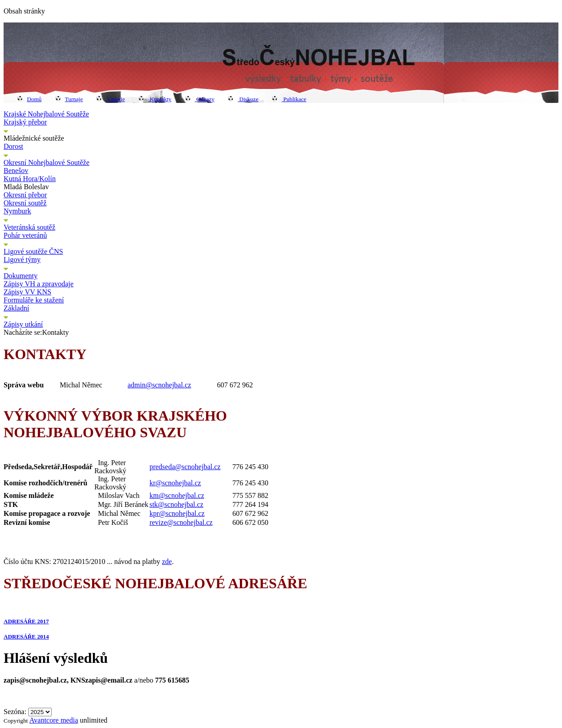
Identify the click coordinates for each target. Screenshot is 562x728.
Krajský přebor (25, 122)
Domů (29, 99)
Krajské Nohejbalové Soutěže (46, 114)
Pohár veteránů (25, 235)
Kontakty (155, 99)
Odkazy (200, 99)
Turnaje (69, 99)
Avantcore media (54, 720)
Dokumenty (21, 276)
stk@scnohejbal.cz (177, 504)
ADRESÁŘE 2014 (26, 637)
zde (167, 562)
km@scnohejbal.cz (177, 495)
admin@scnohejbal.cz (159, 385)
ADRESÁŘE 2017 (26, 621)
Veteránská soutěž (29, 227)
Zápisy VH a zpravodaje (39, 284)
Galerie (111, 99)
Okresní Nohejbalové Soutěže (46, 162)
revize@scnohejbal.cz (181, 522)
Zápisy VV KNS (27, 292)
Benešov (16, 171)
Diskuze (243, 99)
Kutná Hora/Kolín (30, 179)
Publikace (289, 99)
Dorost (13, 146)
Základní (16, 308)
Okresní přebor (25, 195)
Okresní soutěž (25, 203)
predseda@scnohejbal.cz (185, 467)
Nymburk (17, 211)
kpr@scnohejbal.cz (177, 513)
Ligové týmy (22, 260)
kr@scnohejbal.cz (175, 483)
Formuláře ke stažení (34, 300)
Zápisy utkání (23, 324)
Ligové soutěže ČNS (33, 251)
